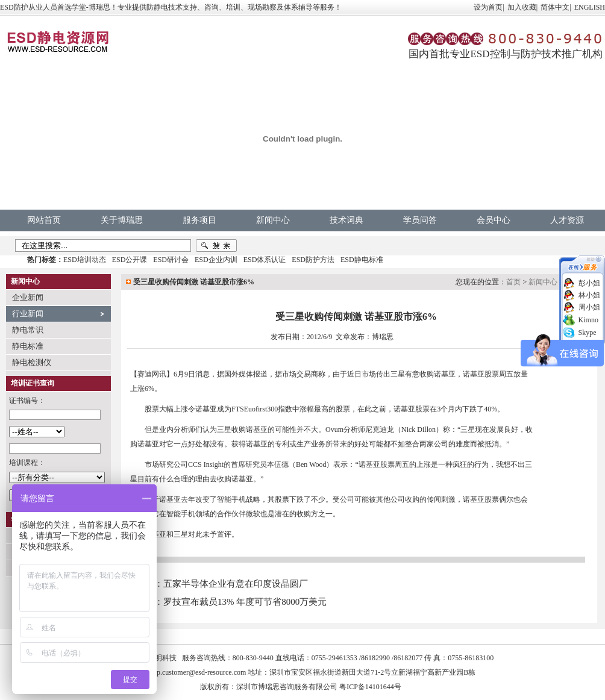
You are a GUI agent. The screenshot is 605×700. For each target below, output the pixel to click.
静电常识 (28, 330)
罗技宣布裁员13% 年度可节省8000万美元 (245, 602)
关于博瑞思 (122, 220)
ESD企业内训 (216, 260)
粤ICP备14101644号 (370, 687)
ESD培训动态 (85, 260)
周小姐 (589, 307)
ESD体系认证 (265, 260)
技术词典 (346, 220)
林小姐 (589, 295)
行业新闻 (28, 314)
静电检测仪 (32, 362)
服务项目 (199, 220)
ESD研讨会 (171, 260)
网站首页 (44, 220)
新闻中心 (273, 220)
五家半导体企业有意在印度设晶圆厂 (236, 584)
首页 (513, 282)
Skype (588, 333)
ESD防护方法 (313, 260)
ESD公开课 (130, 260)
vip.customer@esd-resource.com (199, 672)
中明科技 (162, 658)
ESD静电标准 (362, 260)
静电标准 (28, 346)
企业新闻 (28, 297)
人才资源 (567, 220)
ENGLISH (590, 7)
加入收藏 (522, 7)
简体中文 (555, 7)
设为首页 (488, 7)
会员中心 (494, 220)
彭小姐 (589, 283)
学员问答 (420, 220)
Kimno (588, 320)
